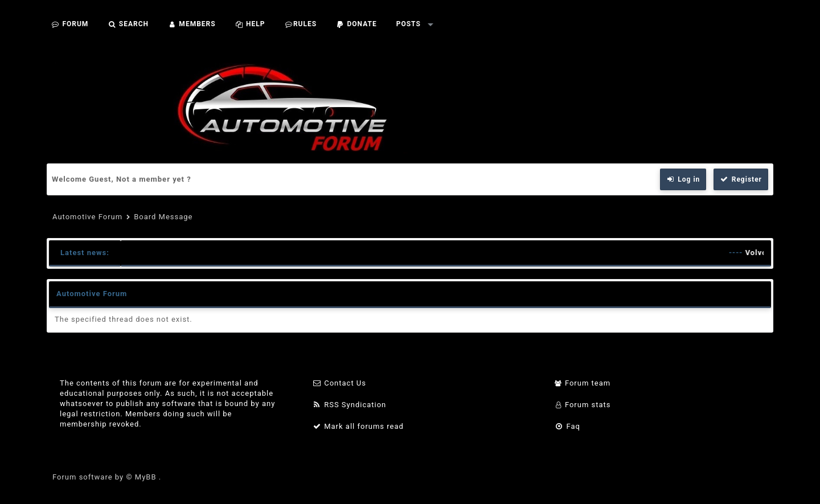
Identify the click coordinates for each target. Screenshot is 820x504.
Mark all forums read (358, 426)
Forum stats (583, 405)
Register (741, 179)
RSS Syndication (349, 405)
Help (250, 24)
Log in (683, 179)
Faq (567, 426)
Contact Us (339, 383)
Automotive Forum (87, 217)
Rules (300, 24)
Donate (356, 24)
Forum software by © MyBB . (107, 477)
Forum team (583, 383)
